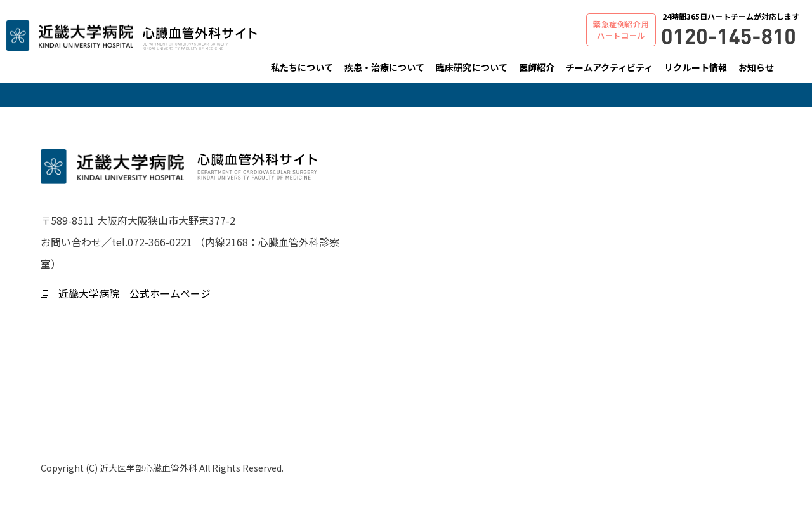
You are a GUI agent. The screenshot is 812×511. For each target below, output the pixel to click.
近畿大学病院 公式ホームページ (126, 293)
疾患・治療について (384, 67)
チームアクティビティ (610, 67)
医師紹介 (537, 67)
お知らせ (756, 67)
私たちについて (302, 67)
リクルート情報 (695, 67)
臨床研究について (471, 67)
